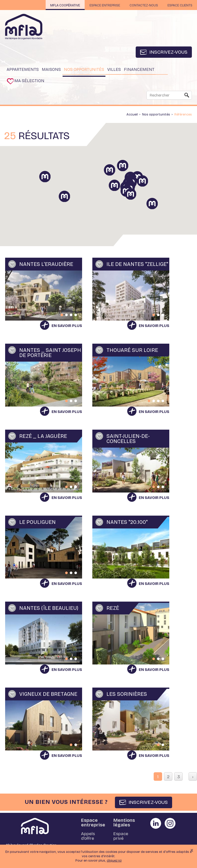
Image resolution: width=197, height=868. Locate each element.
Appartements (23, 70)
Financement (139, 70)
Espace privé (121, 838)
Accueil (132, 116)
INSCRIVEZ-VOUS (148, 803)
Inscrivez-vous (168, 52)
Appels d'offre (88, 838)
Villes (114, 70)
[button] (148, 188)
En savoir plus (67, 327)
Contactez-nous (141, 5)
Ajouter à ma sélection (12, 265)
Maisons (51, 70)
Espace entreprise (100, 5)
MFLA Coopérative (58, 5)
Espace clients (179, 5)
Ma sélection (31, 82)
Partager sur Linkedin (156, 825)
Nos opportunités (84, 70)
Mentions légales (124, 824)
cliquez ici (114, 861)
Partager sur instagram (170, 825)
